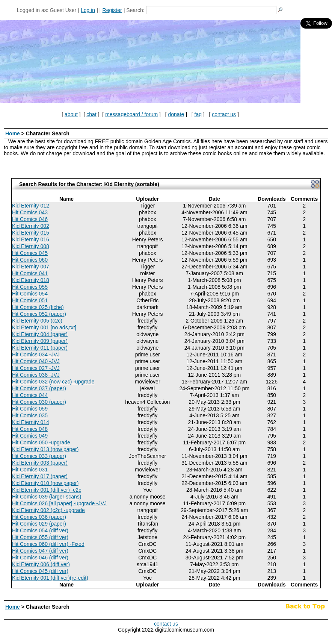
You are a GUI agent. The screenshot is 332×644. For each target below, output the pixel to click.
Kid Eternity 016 (31, 239)
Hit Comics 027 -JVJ (36, 368)
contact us (224, 114)
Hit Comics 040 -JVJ (36, 361)
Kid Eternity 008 (31, 246)
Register (112, 10)
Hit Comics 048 (30, 429)
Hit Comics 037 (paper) (39, 388)
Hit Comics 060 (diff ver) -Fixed (48, 544)
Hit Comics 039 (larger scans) (47, 497)
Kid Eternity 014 (31, 422)
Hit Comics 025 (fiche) (38, 307)
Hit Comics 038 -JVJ (36, 375)
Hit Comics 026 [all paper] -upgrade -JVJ (59, 503)
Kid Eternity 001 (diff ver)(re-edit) (50, 578)
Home (13, 133)
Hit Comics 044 (30, 395)
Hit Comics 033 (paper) (39, 456)
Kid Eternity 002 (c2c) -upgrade (48, 510)
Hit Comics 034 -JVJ (36, 355)
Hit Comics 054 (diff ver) (40, 530)
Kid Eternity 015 (31, 233)
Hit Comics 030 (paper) (39, 402)
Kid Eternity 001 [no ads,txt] (44, 327)
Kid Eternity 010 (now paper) (45, 483)
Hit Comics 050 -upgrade (41, 442)
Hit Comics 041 (30, 273)
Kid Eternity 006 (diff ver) (41, 564)
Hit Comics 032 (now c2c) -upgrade (53, 382)
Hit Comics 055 (30, 287)
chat (91, 114)
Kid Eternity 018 (31, 280)
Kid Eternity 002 (31, 226)
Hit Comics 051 (30, 300)
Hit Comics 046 (30, 219)
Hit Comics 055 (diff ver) (40, 537)
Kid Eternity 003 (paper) (40, 463)
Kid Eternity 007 (31, 267)
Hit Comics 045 (30, 253)
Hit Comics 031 (30, 470)
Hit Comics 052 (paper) (39, 314)
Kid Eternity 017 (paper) (40, 476)
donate (176, 114)
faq (198, 114)
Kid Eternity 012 (31, 206)
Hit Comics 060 (30, 260)
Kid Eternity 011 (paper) (40, 348)
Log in (88, 10)
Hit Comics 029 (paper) (39, 524)
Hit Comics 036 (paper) (39, 517)
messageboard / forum (131, 114)
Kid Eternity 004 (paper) (40, 334)
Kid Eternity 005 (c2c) (37, 321)
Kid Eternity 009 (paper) (40, 341)
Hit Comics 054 (30, 294)
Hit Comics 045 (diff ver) (40, 571)
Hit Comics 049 (30, 436)
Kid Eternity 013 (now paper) (45, 449)
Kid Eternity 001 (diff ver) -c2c (47, 490)
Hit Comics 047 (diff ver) (40, 551)
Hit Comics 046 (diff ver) (40, 558)
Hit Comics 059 (30, 409)
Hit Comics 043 (30, 212)
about (71, 114)
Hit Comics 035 (30, 415)
